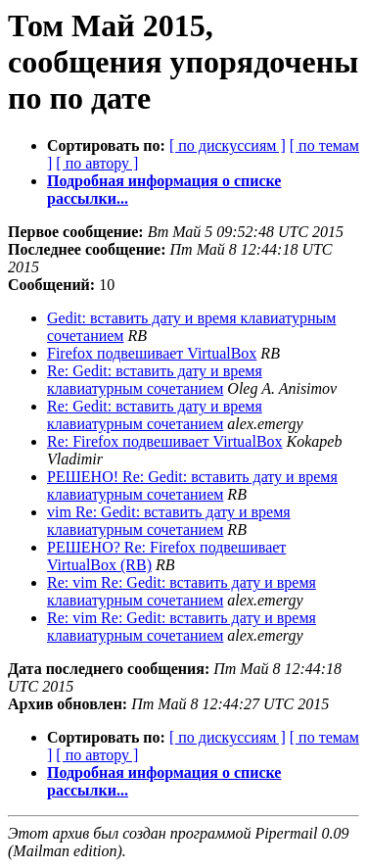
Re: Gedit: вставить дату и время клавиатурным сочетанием (155, 380)
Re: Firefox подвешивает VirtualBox (165, 441)
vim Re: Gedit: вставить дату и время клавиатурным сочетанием (169, 521)
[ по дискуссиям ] (228, 145)
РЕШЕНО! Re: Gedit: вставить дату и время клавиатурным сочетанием (192, 485)
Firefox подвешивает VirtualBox (152, 353)
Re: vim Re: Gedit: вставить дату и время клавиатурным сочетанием (182, 591)
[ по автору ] (97, 163)
